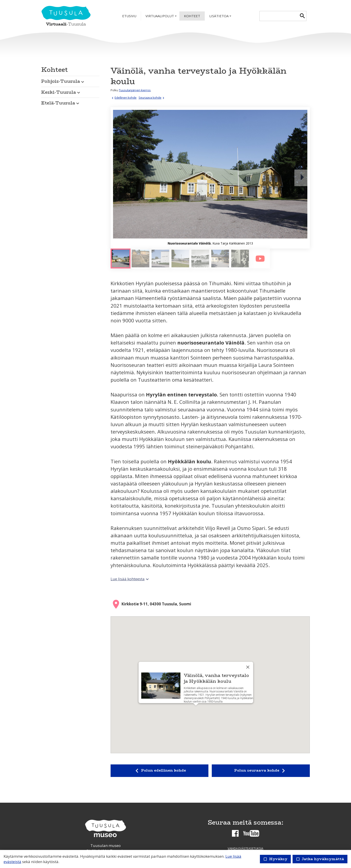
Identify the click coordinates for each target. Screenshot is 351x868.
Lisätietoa (221, 17)
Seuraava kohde (152, 98)
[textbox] (279, 16)
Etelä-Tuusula (61, 103)
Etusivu (129, 16)
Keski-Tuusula (61, 92)
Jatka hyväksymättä (320, 859)
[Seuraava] (302, 178)
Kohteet (192, 16)
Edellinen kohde (124, 98)
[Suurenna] (210, 178)
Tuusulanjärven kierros (135, 90)
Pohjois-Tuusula (63, 81)
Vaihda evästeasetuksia (245, 848)
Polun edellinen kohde (159, 771)
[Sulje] (248, 667)
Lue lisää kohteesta (130, 579)
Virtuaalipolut (162, 17)
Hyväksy (275, 859)
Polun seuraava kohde (261, 771)
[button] (70, 80)
